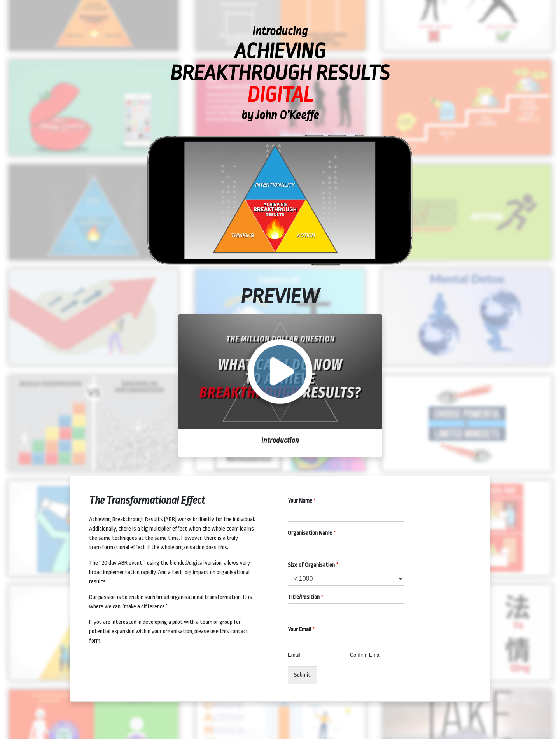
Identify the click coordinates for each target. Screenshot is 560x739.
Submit (302, 675)
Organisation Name (312, 533)
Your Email (301, 630)
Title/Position (306, 597)
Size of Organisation (313, 565)
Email (294, 655)
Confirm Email (366, 655)
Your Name (302, 501)
